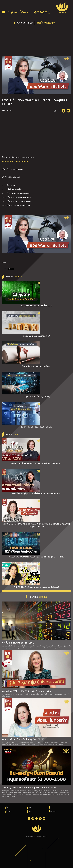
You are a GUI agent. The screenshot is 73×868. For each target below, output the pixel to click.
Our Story (53, 812)
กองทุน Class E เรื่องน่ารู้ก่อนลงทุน (36, 397)
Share (5, 268)
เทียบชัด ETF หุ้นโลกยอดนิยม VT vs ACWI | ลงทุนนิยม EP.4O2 (36, 463)
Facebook (6, 161)
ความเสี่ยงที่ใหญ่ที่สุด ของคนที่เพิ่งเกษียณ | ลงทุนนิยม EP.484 (37, 494)
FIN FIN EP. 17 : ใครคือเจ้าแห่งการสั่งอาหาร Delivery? (37, 587)
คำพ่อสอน (53, 808)
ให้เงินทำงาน (32, 808)
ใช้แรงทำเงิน (10, 808)
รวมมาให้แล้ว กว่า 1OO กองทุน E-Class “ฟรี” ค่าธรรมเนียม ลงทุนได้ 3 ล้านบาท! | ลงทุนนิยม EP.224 (36, 525)
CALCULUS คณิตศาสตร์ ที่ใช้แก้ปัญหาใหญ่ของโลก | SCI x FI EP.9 (37, 557)
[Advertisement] (36, 42)
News (30, 812)
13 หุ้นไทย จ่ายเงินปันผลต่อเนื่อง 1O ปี (37, 306)
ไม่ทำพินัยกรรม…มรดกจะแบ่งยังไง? (36, 366)
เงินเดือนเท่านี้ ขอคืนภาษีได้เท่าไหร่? (36, 336)
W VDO (9, 812)
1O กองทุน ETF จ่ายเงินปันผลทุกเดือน (37, 427)
